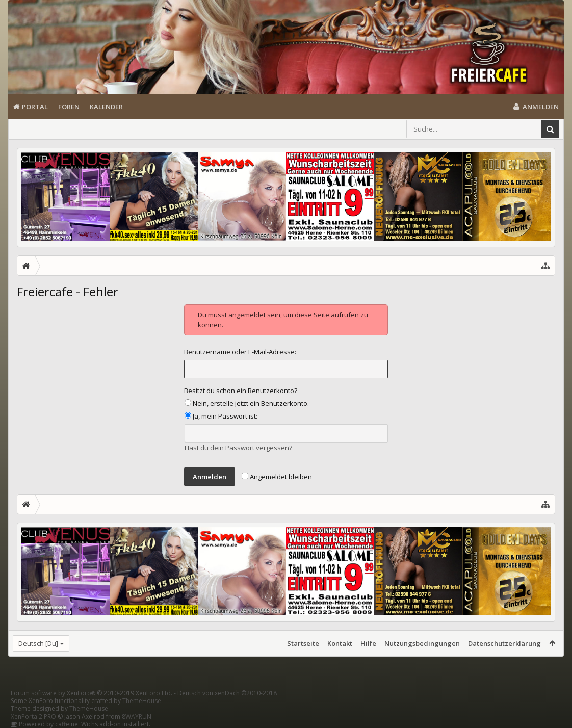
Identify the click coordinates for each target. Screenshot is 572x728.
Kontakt (340, 643)
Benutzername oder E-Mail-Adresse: (240, 352)
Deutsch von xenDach (227, 693)
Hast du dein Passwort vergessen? (238, 448)
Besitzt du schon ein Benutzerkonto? (241, 391)
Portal (35, 107)
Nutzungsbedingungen (422, 643)
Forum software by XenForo (92, 693)
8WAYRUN (137, 717)
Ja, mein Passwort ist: (221, 416)
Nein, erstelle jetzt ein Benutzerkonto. (247, 403)
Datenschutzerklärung (504, 643)
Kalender (106, 107)
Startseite (303, 643)
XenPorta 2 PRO (33, 717)
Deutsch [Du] (38, 643)
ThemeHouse (142, 701)
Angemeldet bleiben (277, 477)
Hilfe (368, 643)
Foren (69, 107)
